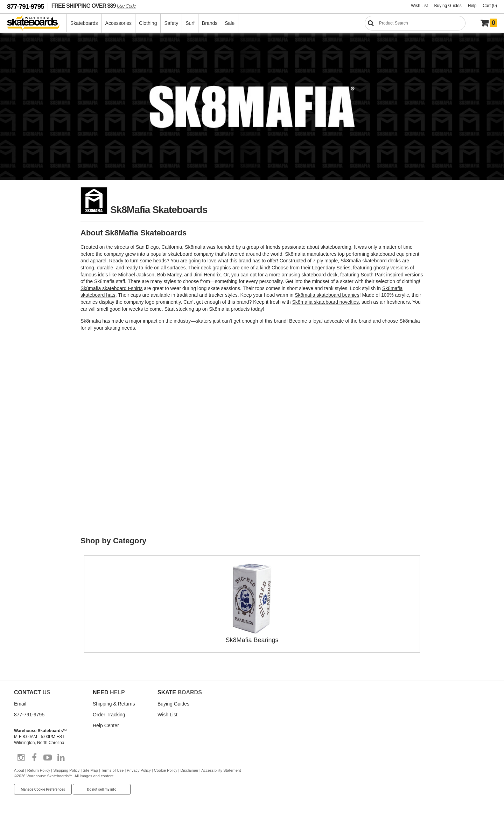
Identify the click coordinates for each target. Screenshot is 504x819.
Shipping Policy (66, 770)
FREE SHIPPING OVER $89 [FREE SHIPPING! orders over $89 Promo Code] (94, 6)
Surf (190, 23)
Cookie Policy (166, 770)
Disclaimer (189, 770)
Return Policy (39, 770)
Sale (230, 23)
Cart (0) (490, 6)
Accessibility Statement (221, 770)
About (19, 770)
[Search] (415, 23)
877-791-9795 (26, 6)
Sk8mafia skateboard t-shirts (111, 288)
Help (472, 6)
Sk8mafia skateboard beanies (327, 295)
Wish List (419, 6)
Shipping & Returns (114, 704)
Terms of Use (113, 770)
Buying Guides (448, 6)
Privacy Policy (139, 770)
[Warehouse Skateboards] (37, 23)
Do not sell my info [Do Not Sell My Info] (102, 789)
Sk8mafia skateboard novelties (325, 302)
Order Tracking (109, 715)
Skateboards (84, 23)
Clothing (148, 23)
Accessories (118, 23)
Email (20, 704)
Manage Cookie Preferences (43, 789)
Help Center (106, 725)
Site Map (90, 770)
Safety (171, 23)
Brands (210, 23)
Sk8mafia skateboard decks (371, 261)
